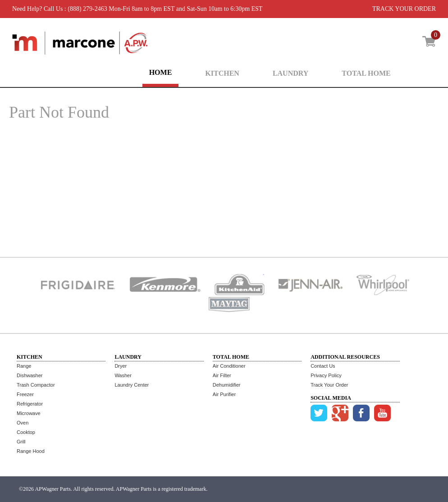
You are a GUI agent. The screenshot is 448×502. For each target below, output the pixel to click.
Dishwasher (30, 375)
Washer (123, 375)
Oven (23, 423)
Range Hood (31, 451)
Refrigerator (30, 404)
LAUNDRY (290, 73)
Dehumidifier (227, 385)
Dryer (121, 366)
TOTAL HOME (366, 73)
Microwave (29, 413)
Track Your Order (329, 385)
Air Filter (222, 375)
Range (24, 366)
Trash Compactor (36, 385)
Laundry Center (132, 385)
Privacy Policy (326, 375)
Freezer (25, 394)
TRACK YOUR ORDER (404, 9)
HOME (161, 72)
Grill (21, 442)
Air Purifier (224, 394)
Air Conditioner (229, 366)
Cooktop (26, 432)
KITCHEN (222, 73)
